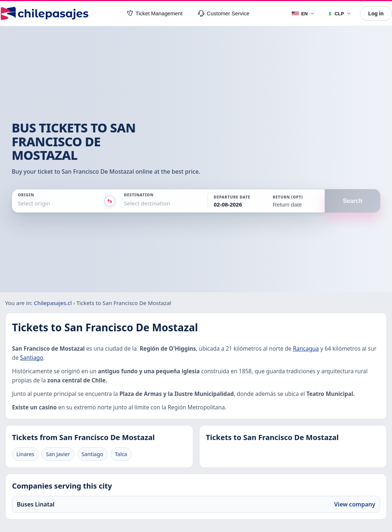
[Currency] (339, 14)
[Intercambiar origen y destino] (110, 201)
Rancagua (306, 349)
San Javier (58, 454)
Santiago (32, 358)
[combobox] (19, 203)
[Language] (304, 14)
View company (355, 504)
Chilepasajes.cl (53, 303)
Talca (121, 454)
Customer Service (224, 14)
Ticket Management (155, 14)
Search (352, 201)
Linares (25, 454)
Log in (376, 14)
